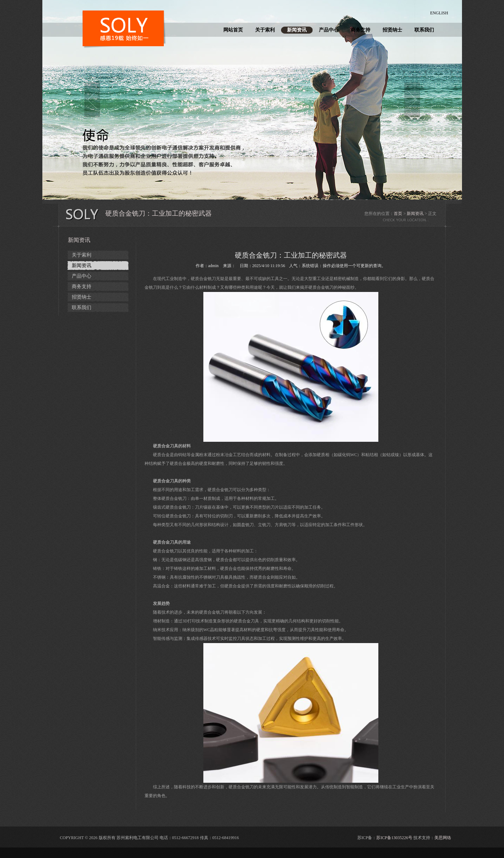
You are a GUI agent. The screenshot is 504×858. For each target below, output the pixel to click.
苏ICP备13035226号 (394, 838)
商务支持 (360, 30)
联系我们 (424, 30)
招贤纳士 (392, 30)
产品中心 (329, 30)
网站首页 (233, 30)
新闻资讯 (297, 30)
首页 (398, 214)
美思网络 (443, 838)
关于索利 (265, 30)
